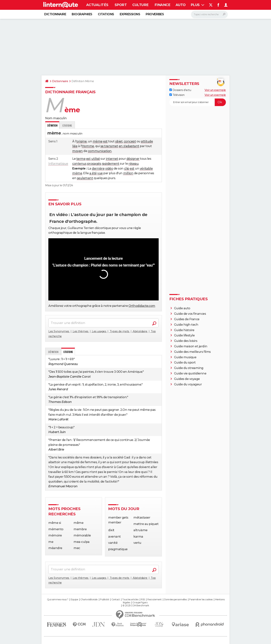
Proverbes (155, 14)
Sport (121, 5)
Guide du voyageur (188, 384)
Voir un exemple (215, 90)
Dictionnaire (55, 14)
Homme (88, 146)
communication (100, 151)
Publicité (104, 599)
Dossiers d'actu (180, 90)
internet (112, 159)
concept (130, 141)
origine (82, 141)
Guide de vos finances (190, 314)
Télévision (177, 95)
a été (93, 173)
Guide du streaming (189, 368)
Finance (162, 5)
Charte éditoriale (89, 599)
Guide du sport (185, 362)
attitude (147, 141)
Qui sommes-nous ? (58, 599)
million (128, 173)
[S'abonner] (198, 102)
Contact (116, 599)
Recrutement (155, 599)
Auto (181, 5)
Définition (53, 352)
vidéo (109, 168)
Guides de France (187, 319)
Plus (198, 5)
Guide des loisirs (186, 341)
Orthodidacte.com (142, 306)
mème (98, 141)
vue (100, 173)
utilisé (96, 159)
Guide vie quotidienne (190, 373)
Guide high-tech (186, 325)
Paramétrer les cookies (201, 599)
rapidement (111, 164)
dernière (98, 168)
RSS (143, 599)
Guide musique (185, 357)
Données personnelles (175, 599)
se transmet (109, 146)
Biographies (82, 14)
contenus (79, 164)
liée (75, 146)
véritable (146, 168)
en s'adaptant (129, 146)
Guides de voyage (187, 379)
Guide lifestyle (184, 335)
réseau (134, 164)
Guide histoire (184, 330)
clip (127, 168)
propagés (94, 164)
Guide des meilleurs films (192, 352)
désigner (133, 159)
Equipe (74, 599)
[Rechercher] (209, 15)
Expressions (130, 14)
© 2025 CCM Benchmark (136, 605)
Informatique (58, 164)
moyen (78, 151)
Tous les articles (130, 599)
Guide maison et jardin (191, 346)
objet (119, 141)
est (105, 141)
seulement (85, 178)
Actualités (97, 5)
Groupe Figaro (140, 602)
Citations (106, 14)
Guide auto (182, 308)
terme (81, 159)
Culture (140, 5)
